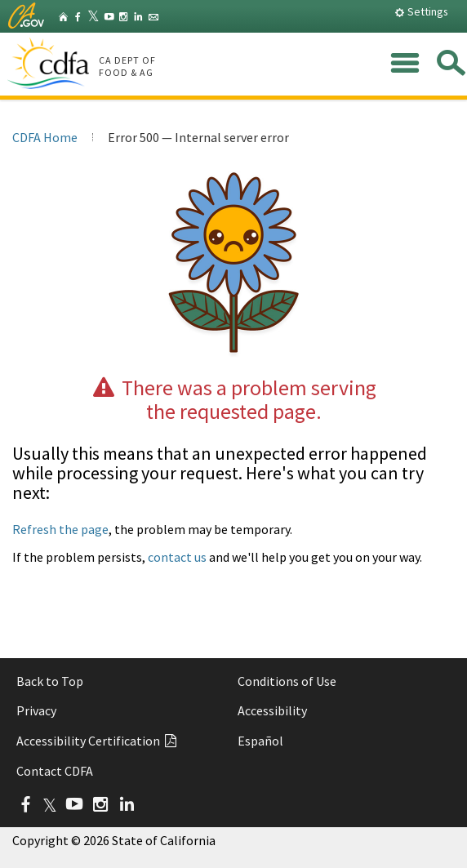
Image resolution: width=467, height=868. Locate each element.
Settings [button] (421, 11)
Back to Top (50, 681)
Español (260, 741)
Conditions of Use (287, 681)
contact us (177, 557)
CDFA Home (45, 137)
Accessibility (272, 710)
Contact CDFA (55, 771)
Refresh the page (60, 529)
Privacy (36, 710)
